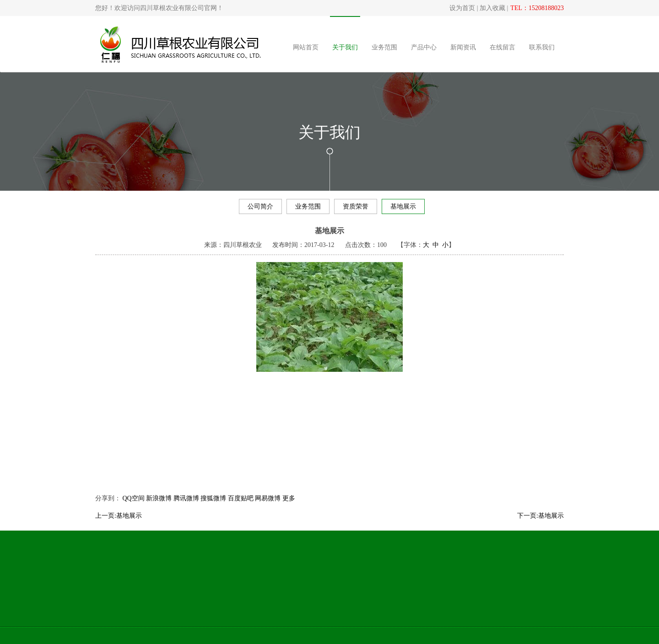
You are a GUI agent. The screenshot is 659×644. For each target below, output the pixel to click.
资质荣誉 (356, 208)
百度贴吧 (241, 509)
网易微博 (268, 509)
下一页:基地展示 (540, 526)
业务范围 (386, 47)
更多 (289, 509)
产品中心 (426, 47)
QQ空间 (134, 509)
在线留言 (504, 47)
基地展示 (403, 208)
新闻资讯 (465, 47)
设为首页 (462, 8)
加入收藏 (492, 8)
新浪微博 (159, 509)
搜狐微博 (213, 509)
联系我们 (544, 47)
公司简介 (260, 208)
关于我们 (347, 47)
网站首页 (308, 47)
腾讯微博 (186, 509)
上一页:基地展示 (119, 526)
